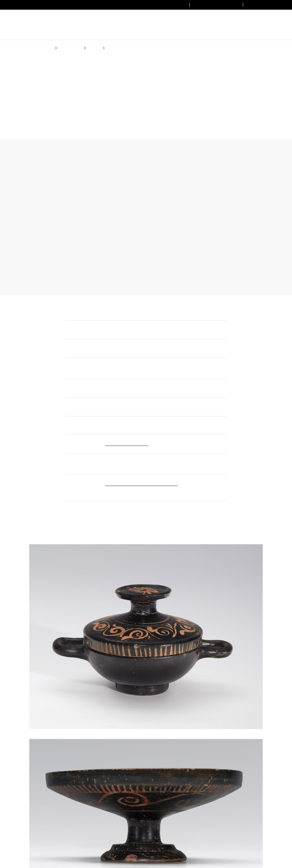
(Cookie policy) (132, 461)
